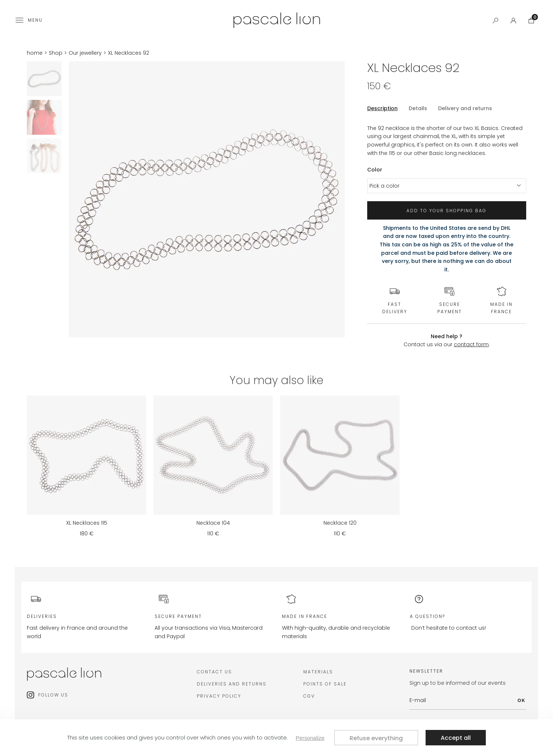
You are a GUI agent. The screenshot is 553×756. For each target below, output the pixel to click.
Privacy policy (219, 696)
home (35, 53)
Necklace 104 (213, 523)
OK (522, 701)
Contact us (214, 672)
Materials (318, 672)
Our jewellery (85, 53)
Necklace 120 (340, 523)
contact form (471, 344)
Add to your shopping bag (447, 211)
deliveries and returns (232, 684)
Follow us (53, 695)
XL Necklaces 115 (87, 523)
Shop (56, 53)
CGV (309, 696)
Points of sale (325, 684)
